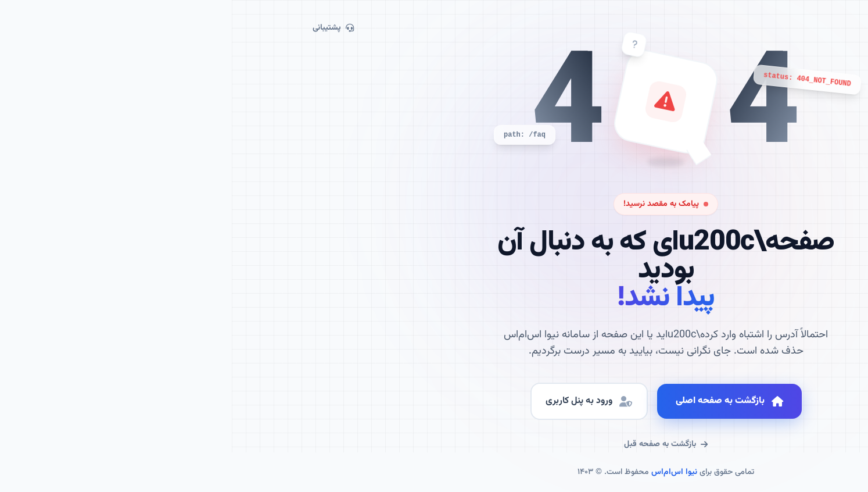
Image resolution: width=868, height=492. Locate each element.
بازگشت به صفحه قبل (434, 444)
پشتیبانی (101, 28)
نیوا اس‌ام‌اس (442, 472)
